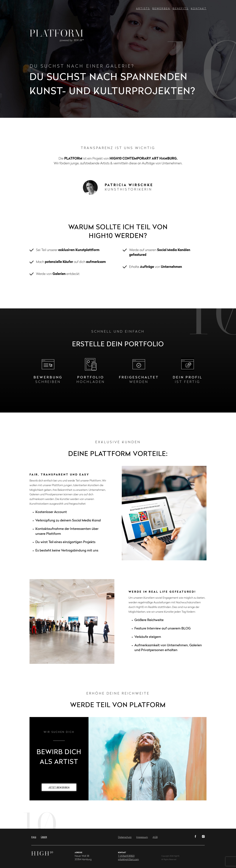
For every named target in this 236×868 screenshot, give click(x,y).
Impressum (142, 837)
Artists (143, 9)
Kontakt (199, 9)
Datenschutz (125, 837)
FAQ (34, 837)
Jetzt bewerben (59, 788)
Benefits (181, 9)
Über (44, 837)
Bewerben (161, 9)
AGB (155, 837)
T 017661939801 (126, 856)
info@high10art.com (128, 860)
